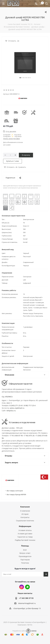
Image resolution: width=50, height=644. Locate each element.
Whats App (27, 587)
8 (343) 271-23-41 (16, 405)
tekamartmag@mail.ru (27, 603)
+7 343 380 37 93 (26, 598)
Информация (25, 526)
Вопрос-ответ (25, 553)
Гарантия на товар (25, 537)
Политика (25, 563)
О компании (25, 511)
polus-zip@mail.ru (17, 408)
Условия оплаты (25, 530)
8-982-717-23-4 (30, 405)
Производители (25, 556)
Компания (25, 507)
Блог (25, 550)
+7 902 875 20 (29, 436)
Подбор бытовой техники (25, 540)
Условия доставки (25, 534)
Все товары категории (15, 491)
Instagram (22, 587)
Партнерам (25, 560)
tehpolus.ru (11, 411)
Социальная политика (25, 521)
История (25, 514)
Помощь (25, 546)
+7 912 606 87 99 (16, 436)
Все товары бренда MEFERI (16, 494)
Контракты (25, 517)
